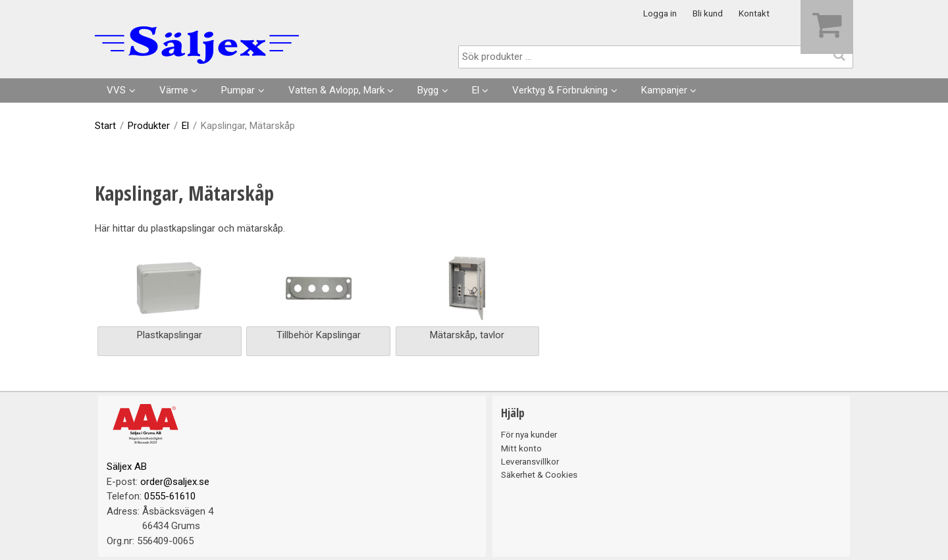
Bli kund (708, 13)
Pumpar (238, 90)
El (476, 90)
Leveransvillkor (530, 461)
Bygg (428, 90)
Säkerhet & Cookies (539, 474)
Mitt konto (521, 448)
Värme (174, 90)
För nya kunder (529, 434)
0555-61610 (170, 496)
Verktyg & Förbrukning (560, 90)
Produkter (149, 126)
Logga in (660, 13)
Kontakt (754, 13)
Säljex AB (127, 467)
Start (105, 126)
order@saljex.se (175, 482)
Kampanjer (664, 90)
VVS (116, 90)
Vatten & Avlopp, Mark (336, 90)
